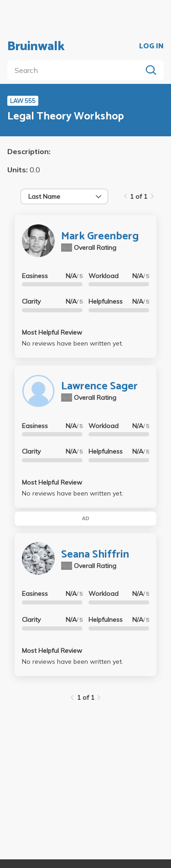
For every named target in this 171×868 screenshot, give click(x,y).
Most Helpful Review (52, 332)
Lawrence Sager (99, 386)
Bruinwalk (36, 46)
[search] (76, 70)
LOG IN (151, 46)
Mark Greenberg (100, 236)
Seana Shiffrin (95, 555)
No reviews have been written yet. (73, 343)
